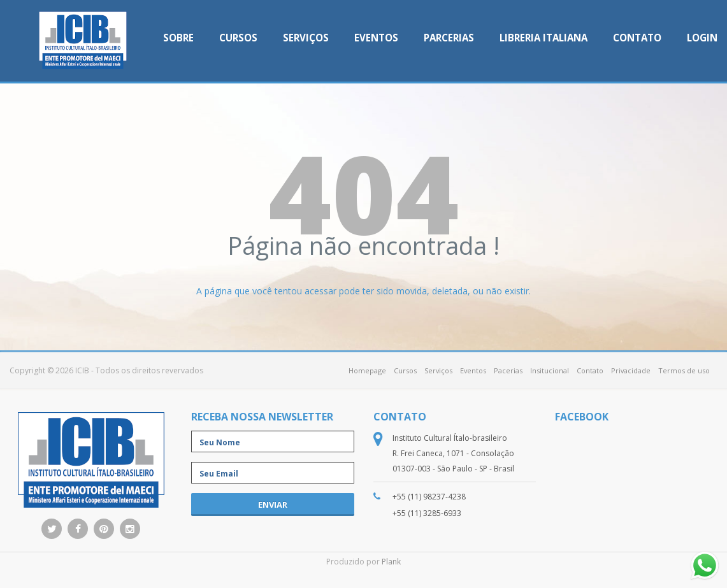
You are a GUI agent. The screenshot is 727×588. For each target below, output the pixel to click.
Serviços (306, 38)
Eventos (376, 38)
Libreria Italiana (543, 38)
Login (702, 38)
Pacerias (508, 370)
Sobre (178, 38)
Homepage (367, 370)
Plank (391, 562)
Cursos (238, 38)
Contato (637, 38)
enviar (273, 505)
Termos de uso (684, 370)
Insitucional (550, 370)
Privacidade (631, 370)
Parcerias (449, 38)
